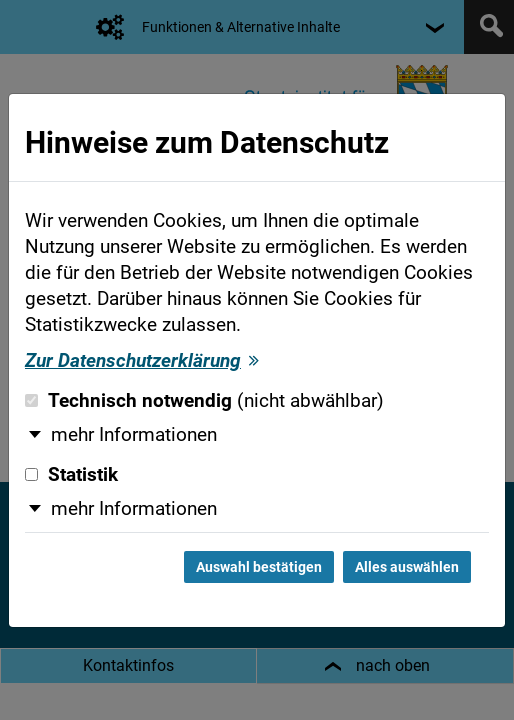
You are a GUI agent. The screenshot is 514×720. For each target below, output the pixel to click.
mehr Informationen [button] (134, 435)
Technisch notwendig (204, 401)
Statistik (71, 475)
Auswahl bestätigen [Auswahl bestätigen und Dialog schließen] (259, 567)
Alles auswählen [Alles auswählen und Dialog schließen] (407, 567)
